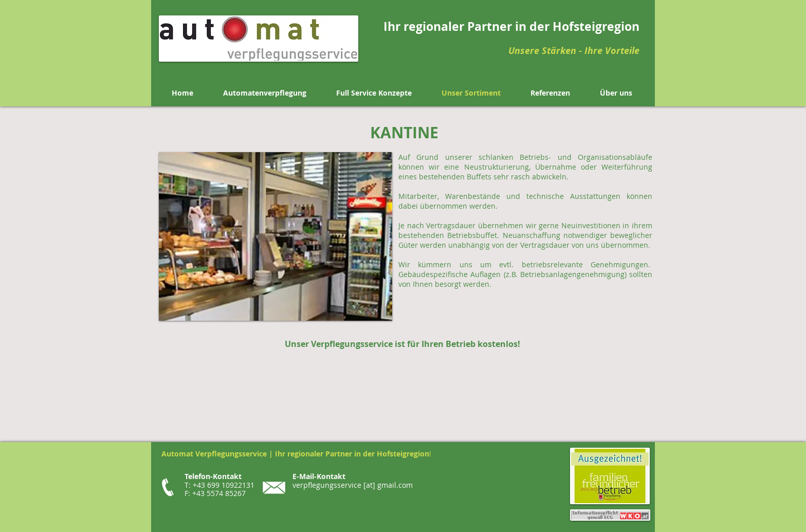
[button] (276, 236)
